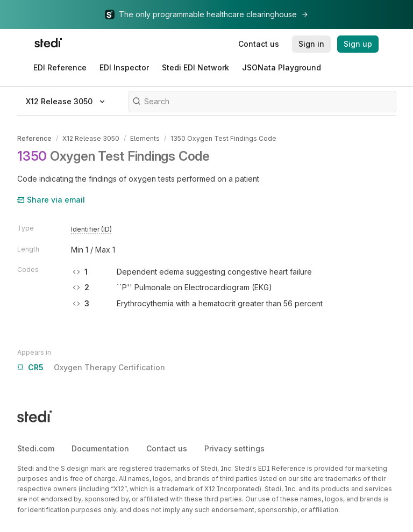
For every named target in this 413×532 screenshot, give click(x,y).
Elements (145, 138)
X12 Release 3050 (91, 138)
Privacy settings (234, 448)
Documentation (100, 448)
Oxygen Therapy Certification (91, 368)
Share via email (51, 200)
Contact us (167, 448)
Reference (34, 138)
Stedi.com (36, 448)
